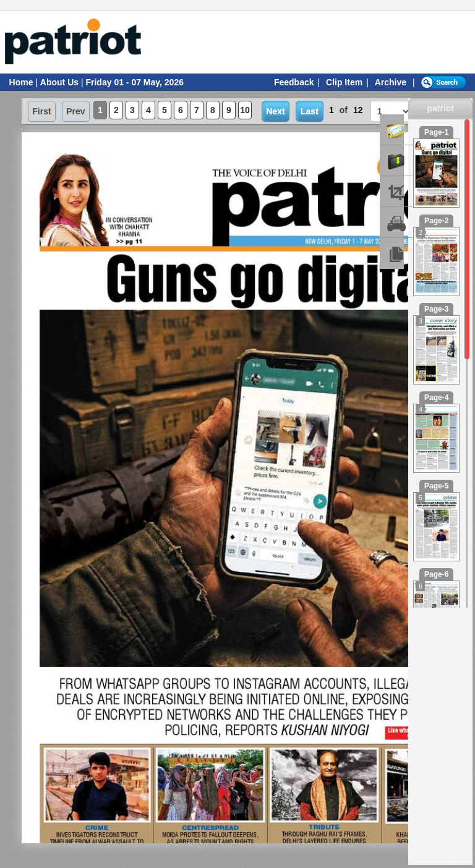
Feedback (294, 82)
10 (245, 110)
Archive (391, 82)
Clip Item (344, 82)
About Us (59, 82)
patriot (441, 108)
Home (21, 82)
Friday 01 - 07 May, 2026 (135, 82)
